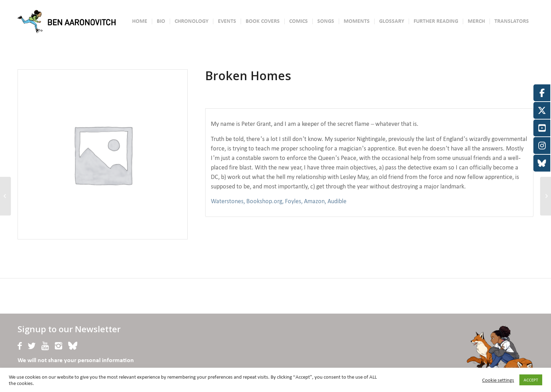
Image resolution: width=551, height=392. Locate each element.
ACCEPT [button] (531, 380)
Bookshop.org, (265, 201)
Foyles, (294, 201)
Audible (337, 201)
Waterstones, (228, 201)
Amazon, (315, 201)
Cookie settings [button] (498, 380)
